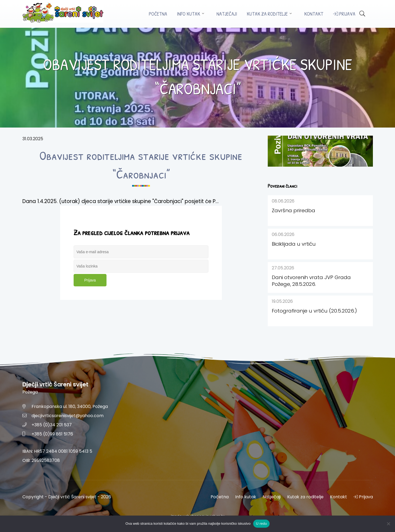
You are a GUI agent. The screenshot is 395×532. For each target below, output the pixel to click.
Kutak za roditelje (267, 14)
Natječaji (227, 14)
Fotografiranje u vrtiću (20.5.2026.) (314, 311)
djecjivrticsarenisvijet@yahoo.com (68, 416)
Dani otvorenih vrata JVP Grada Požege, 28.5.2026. (311, 281)
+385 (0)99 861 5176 (52, 434)
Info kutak (188, 14)
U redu (261, 524)
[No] (388, 524)
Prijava (344, 14)
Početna (158, 14)
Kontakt (314, 14)
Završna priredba (293, 210)
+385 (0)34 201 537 (52, 425)
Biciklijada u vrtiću (294, 244)
